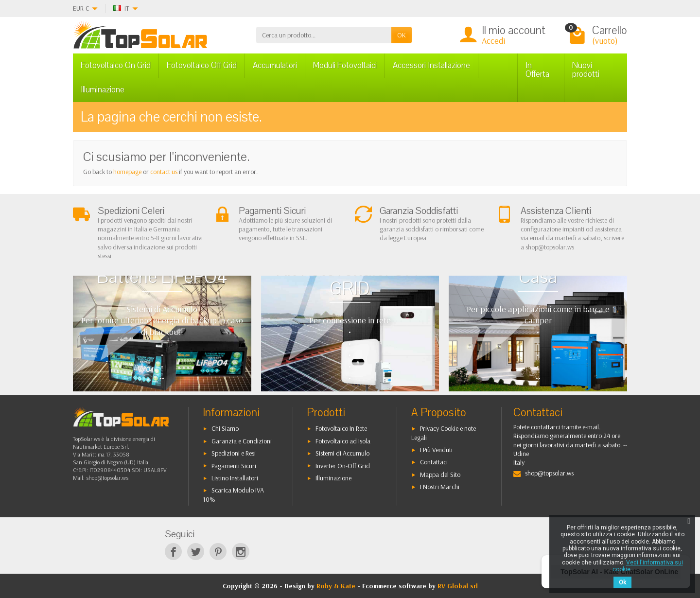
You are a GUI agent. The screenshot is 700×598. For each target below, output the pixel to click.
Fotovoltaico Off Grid (202, 65)
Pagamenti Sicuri (234, 466)
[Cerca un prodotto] (324, 35)
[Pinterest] (218, 552)
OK (402, 35)
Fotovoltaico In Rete (341, 428)
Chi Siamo (225, 428)
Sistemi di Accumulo (342, 453)
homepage (127, 172)
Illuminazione (103, 90)
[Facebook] (173, 552)
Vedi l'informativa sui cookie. (648, 566)
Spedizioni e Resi (234, 453)
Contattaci (434, 462)
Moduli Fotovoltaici (345, 65)
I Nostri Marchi (440, 487)
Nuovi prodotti (586, 70)
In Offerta (537, 70)
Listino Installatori (235, 478)
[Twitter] (196, 552)
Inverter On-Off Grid (343, 466)
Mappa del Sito (440, 475)
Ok (622, 582)
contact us (164, 172)
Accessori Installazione (431, 65)
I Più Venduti (436, 450)
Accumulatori (275, 65)
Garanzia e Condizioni (242, 441)
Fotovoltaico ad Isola (343, 441)
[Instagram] (240, 552)
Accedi (493, 41)
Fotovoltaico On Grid (116, 65)
